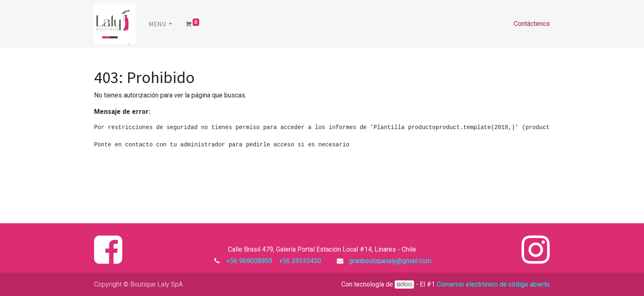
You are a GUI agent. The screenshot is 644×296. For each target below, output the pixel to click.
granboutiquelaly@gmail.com (390, 261)
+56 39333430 (299, 261)
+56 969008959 (251, 261)
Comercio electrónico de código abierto (493, 284)
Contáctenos (532, 24)
